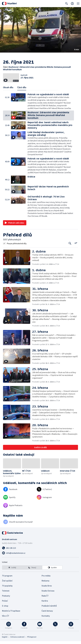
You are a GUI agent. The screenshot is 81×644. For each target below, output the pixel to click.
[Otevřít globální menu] (78, 4)
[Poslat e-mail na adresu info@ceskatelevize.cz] (40, 556)
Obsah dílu (8, 90)
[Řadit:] (76, 246)
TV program (7, 579)
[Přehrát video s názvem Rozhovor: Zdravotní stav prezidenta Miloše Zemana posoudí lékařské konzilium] (41, 30)
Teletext (6, 594)
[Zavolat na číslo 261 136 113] (40, 551)
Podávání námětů (49, 609)
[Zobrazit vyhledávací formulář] (67, 4)
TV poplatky (7, 589)
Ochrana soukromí (17, 640)
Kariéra (45, 604)
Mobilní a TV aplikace (11, 614)
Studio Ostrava (48, 594)
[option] (12, 570)
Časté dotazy (47, 614)
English (5, 640)
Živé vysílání (7, 584)
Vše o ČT (6, 619)
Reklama (45, 584)
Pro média (46, 579)
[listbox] (32, 570)
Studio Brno (47, 589)
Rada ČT (45, 599)
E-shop (5, 609)
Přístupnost (32, 640)
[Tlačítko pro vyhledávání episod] (70, 246)
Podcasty (6, 599)
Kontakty (46, 619)
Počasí (5, 604)
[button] (40, 30)
